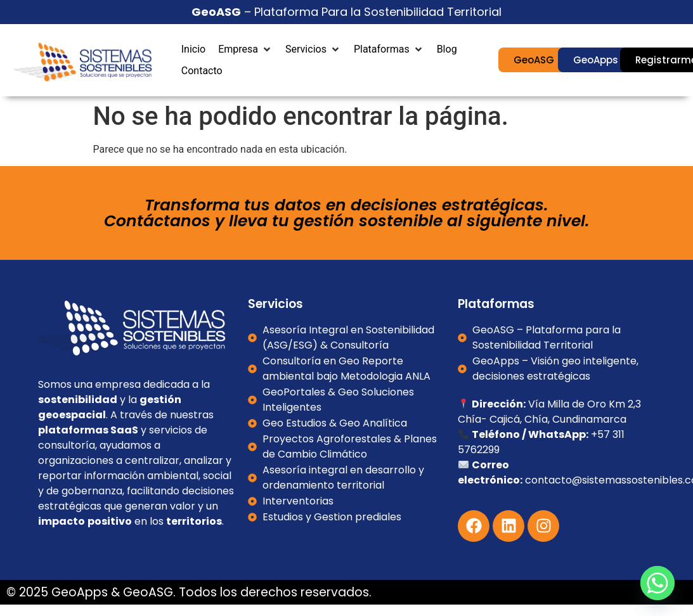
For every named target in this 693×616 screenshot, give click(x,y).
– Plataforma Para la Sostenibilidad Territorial (346, 12)
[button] (245, 49)
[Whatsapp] (657, 583)
